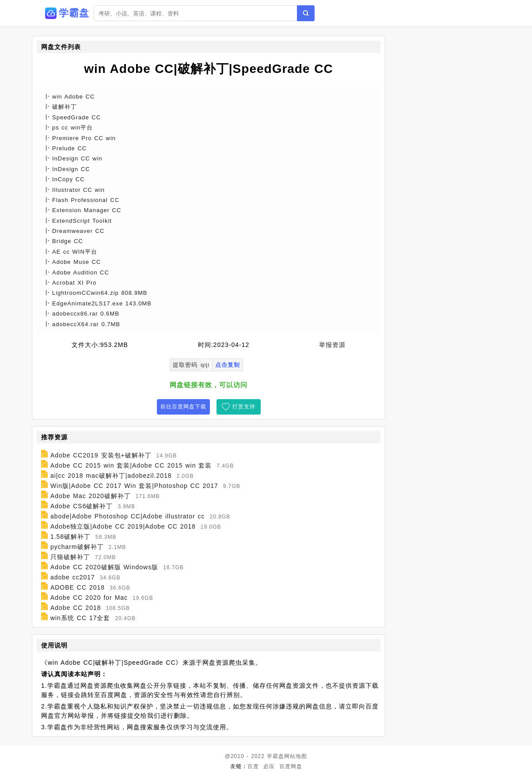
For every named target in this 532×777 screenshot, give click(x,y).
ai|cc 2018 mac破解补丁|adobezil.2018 (111, 476)
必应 (269, 766)
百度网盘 (291, 766)
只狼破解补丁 (70, 557)
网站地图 (296, 756)
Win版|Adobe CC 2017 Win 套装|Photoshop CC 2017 (134, 486)
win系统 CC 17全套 (80, 618)
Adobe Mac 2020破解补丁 (91, 496)
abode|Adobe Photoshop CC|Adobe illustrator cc (128, 516)
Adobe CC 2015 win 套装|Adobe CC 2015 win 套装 (131, 465)
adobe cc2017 (73, 577)
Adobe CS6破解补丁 (82, 506)
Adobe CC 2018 (76, 608)
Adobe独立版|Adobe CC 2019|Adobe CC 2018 (123, 526)
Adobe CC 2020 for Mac (89, 598)
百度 (253, 766)
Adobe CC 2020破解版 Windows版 (104, 567)
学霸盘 (275, 756)
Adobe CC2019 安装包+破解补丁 (101, 455)
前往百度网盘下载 (183, 407)
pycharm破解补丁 (77, 547)
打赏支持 (244, 407)
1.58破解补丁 (70, 537)
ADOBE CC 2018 (78, 587)
